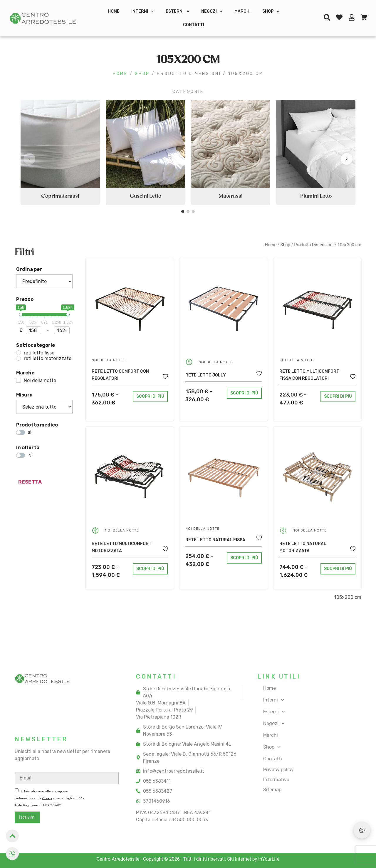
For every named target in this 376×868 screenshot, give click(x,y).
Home (114, 11)
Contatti (194, 25)
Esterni (178, 11)
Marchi (242, 11)
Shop (271, 11)
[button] (347, 159)
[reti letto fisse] (19, 353)
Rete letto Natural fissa (215, 540)
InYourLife (269, 859)
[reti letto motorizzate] (19, 358)
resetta (30, 482)
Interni (143, 11)
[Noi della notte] (19, 380)
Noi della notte (109, 360)
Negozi (212, 11)
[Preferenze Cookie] (362, 830)
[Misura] (44, 407)
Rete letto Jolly (206, 375)
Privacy (47, 798)
